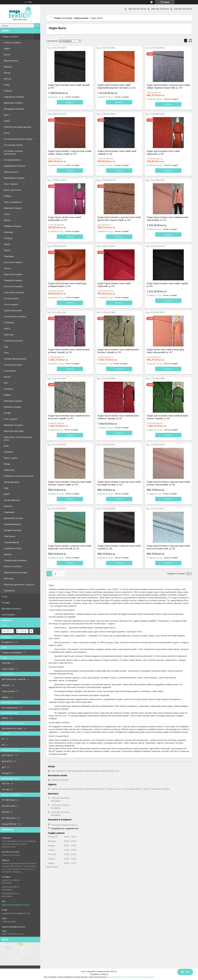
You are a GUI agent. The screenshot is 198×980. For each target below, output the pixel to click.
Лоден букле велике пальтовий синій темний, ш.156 (117, 153)
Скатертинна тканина (15, 316)
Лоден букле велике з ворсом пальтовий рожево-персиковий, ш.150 (168, 483)
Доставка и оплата (11, 609)
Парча (7, 250)
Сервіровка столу (13, 548)
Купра (7, 121)
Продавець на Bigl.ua (99, 974)
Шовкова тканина (13, 401)
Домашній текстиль (14, 518)
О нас (5, 596)
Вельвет (8, 67)
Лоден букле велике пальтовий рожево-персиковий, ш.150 (168, 219)
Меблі (7, 494)
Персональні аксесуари (15, 572)
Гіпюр (7, 85)
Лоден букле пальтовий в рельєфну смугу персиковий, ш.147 (165, 351)
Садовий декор (11, 542)
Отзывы (6, 602)
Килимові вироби (12, 524)
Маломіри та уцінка (13, 425)
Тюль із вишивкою (13, 202)
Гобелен (8, 91)
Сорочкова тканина (14, 292)
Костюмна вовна (12, 160)
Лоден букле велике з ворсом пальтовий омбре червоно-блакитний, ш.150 (168, 86)
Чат (185, 972)
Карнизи (8, 506)
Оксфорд (8, 238)
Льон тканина (11, 184)
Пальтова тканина (13, 274)
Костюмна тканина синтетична (13, 152)
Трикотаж (9, 335)
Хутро (7, 214)
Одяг (6, 488)
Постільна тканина (13, 286)
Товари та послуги (63, 18)
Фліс (6, 383)
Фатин (7, 377)
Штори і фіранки (12, 500)
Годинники (9, 512)
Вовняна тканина (13, 407)
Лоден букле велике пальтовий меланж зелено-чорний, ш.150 (168, 417)
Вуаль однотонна (13, 190)
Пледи (7, 464)
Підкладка (9, 256)
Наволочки (9, 470)
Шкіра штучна (11, 172)
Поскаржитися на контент (119, 977)
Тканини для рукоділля (15, 359)
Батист (7, 55)
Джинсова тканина (13, 103)
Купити (70, 102)
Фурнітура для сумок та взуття (19, 584)
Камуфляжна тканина (14, 166)
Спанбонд (9, 322)
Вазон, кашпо (11, 458)
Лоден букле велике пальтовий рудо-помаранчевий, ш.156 (68, 285)
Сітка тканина (11, 304)
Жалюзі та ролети (13, 566)
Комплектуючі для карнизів (17, 127)
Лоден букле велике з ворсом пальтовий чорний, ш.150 (119, 547)
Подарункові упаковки (15, 560)
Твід (6, 347)
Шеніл (7, 244)
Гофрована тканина (14, 97)
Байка (7, 49)
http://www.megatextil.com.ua (16, 905)
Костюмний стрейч (13, 145)
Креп (6, 115)
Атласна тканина (12, 42)
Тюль (6, 353)
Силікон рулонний (13, 310)
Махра (7, 220)
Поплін (7, 268)
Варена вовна (11, 61)
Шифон (7, 395)
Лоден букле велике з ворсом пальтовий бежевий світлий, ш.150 (119, 483)
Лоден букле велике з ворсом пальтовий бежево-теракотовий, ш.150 (70, 483)
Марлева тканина (13, 208)
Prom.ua (113, 972)
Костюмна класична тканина (18, 139)
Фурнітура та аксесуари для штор (18, 438)
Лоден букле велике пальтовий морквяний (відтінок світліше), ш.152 (117, 86)
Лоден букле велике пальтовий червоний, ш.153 (114, 285)
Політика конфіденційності (143, 977)
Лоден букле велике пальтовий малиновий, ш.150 (65, 219)
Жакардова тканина (14, 109)
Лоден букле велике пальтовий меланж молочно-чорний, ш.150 (69, 417)
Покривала (9, 590)
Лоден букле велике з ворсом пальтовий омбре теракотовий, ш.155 (70, 153)
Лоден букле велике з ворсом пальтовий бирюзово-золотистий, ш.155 (70, 547)
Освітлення (9, 536)
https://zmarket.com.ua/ (13, 934)
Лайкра (8, 196)
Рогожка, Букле (11, 298)
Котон (7, 133)
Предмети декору (13, 530)
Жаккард (8, 232)
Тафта (7, 329)
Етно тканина (11, 419)
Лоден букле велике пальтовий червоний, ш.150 (163, 153)
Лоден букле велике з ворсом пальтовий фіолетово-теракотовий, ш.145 (119, 219)
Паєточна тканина (13, 262)
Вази (6, 446)
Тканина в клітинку (13, 341)
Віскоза (8, 79)
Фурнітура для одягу (14, 431)
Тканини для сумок (13, 365)
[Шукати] (37, 26)
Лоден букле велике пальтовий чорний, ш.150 (69, 86)
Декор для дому (12, 482)
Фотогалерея (8, 615)
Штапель (8, 389)
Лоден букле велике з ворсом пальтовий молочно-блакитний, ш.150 (168, 547)
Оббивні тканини (12, 226)
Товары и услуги (10, 36)
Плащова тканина (13, 280)
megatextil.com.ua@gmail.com (16, 913)
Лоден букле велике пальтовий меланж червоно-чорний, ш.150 (118, 417)
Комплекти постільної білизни (19, 476)
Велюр (7, 73)
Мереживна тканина (14, 178)
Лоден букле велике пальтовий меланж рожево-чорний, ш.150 (69, 351)
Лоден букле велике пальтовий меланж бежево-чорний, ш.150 (118, 351)
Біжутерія (9, 578)
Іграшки (8, 554)
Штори (7, 413)
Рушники (8, 452)
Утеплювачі (10, 371)
